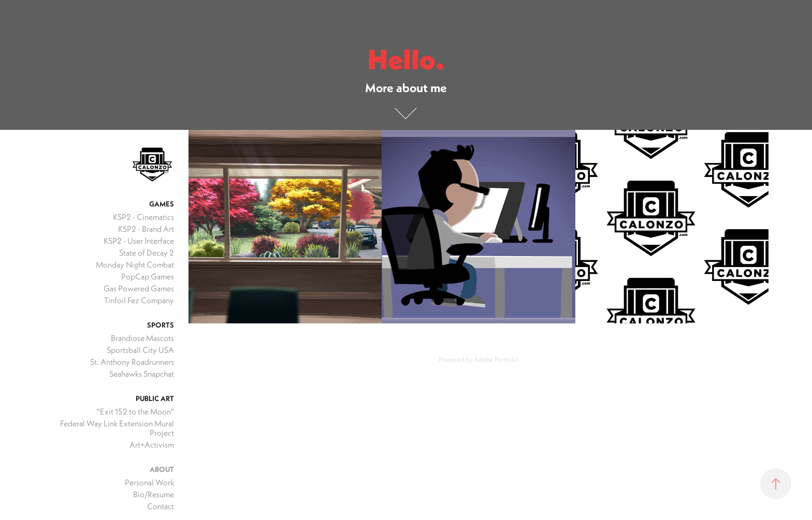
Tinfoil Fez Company (139, 300)
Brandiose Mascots (142, 338)
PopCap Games (148, 276)
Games (162, 204)
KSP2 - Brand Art (146, 229)
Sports (161, 325)
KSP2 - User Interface (139, 241)
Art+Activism (152, 444)
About (162, 469)
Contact (161, 506)
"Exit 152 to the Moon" (135, 411)
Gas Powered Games (139, 288)
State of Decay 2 (147, 252)
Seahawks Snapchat (142, 374)
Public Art (155, 398)
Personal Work (149, 482)
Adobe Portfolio (496, 359)
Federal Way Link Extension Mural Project (117, 428)
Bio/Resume (154, 494)
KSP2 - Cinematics (143, 217)
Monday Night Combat (135, 264)
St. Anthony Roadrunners (132, 362)
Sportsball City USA (140, 350)
